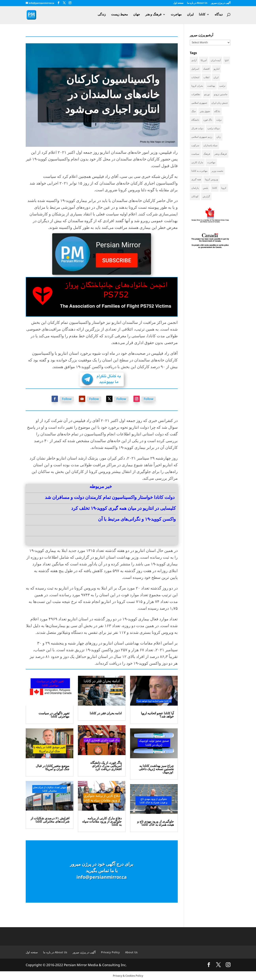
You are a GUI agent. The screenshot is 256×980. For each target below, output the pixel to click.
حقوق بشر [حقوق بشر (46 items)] (205, 111)
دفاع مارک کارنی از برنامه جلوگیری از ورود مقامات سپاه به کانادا (102, 821)
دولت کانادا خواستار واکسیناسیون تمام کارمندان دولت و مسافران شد (110, 497)
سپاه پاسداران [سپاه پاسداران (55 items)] (210, 145)
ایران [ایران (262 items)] (216, 77)
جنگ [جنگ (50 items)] (194, 111)
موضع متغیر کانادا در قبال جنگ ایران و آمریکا (53, 767)
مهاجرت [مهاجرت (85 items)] (211, 162)
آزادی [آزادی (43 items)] (194, 60)
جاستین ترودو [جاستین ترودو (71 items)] (221, 94)
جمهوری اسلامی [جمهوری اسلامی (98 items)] (199, 103)
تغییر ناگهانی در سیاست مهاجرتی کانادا (54, 715)
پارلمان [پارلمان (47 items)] (195, 188)
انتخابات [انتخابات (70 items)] (195, 77)
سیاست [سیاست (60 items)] (195, 154)
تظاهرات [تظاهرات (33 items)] (196, 94)
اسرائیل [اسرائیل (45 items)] (195, 69)
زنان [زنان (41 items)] (219, 137)
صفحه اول (178, 3)
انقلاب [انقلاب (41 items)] (206, 77)
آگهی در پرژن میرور (221, 3)
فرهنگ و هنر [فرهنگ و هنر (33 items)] (221, 154)
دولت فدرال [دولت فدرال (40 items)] (197, 128)
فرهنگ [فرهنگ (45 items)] (207, 154)
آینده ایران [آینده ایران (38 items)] (216, 60)
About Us (131, 952)
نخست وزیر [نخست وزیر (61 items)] (217, 171)
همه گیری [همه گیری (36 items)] (196, 179)
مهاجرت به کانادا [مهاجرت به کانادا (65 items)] (199, 171)
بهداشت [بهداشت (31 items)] (211, 86)
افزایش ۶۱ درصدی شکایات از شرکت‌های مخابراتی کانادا (50, 820)
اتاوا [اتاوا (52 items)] (227, 60)
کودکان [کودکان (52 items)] (195, 196)
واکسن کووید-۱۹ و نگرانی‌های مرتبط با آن (137, 519)
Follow (67, 399)
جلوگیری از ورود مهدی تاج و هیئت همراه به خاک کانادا (155, 823)
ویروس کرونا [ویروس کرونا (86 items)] (212, 179)
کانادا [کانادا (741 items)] (215, 188)
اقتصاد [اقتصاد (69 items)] (206, 69)
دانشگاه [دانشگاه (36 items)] (195, 120)
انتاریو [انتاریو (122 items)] (217, 69)
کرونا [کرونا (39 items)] (224, 188)
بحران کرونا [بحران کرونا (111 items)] (197, 86)
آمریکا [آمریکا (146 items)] (204, 60)
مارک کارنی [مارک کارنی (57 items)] (197, 162)
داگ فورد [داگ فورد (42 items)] (208, 120)
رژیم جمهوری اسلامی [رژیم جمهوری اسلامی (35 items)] (202, 137)
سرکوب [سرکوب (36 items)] (195, 145)
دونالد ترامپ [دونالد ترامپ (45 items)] (213, 128)
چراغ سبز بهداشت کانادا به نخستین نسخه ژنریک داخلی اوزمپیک (156, 769)
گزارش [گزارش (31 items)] (206, 196)
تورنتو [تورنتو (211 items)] (207, 94)
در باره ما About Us (197, 3)
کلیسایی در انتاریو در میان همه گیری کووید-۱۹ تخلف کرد (123, 508)
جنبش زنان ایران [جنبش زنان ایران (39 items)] (220, 103)
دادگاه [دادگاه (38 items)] (217, 111)
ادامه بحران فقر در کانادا (106, 713)
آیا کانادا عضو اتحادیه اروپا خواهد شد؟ (157, 715)
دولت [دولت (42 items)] (219, 120)
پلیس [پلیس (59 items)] (205, 188)
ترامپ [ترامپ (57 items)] (222, 86)
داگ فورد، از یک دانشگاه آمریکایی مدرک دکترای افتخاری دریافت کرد (106, 766)
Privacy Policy (110, 952)
